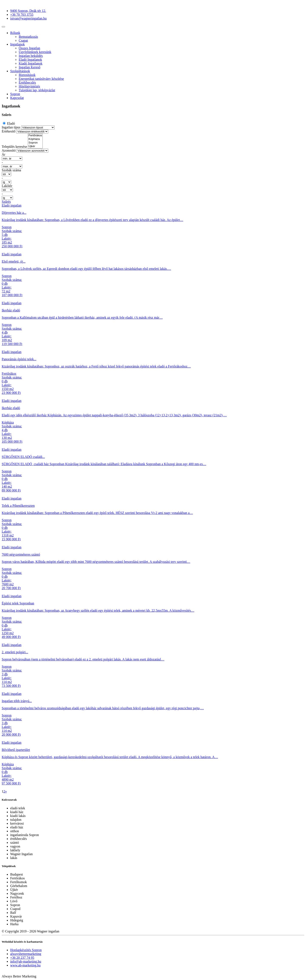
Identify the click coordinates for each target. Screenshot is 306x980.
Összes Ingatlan (29, 48)
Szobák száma (11, 170)
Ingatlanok (17, 44)
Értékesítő (9, 131)
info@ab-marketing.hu (26, 961)
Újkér (35, 146)
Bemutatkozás (28, 37)
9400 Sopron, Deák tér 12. (28, 11)
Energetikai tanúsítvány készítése (41, 79)
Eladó (11, 123)
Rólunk (15, 33)
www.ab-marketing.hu (25, 965)
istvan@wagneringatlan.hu (28, 18)
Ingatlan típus (11, 127)
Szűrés (6, 202)
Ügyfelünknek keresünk (35, 52)
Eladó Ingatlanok (30, 60)
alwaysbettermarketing (26, 954)
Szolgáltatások (20, 71)
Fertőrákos (35, 136)
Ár (4, 154)
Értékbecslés (27, 82)
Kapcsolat (17, 98)
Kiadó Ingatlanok (31, 63)
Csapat (23, 40)
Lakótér (7, 186)
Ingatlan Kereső (30, 67)
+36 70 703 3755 (22, 15)
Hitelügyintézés (29, 86)
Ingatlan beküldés (31, 56)
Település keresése (14, 147)
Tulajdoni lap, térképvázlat (37, 90)
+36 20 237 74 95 (22, 958)
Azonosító (9, 150)
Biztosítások (27, 75)
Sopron (15, 94)
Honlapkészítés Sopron (26, 950)
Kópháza (35, 139)
